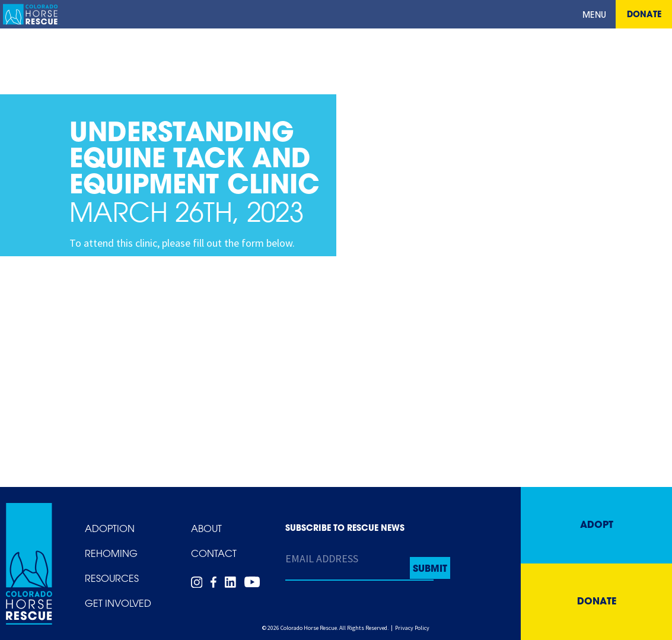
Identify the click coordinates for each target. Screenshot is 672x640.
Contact (214, 555)
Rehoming (111, 555)
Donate (644, 15)
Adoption (110, 530)
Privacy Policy (412, 628)
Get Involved (118, 604)
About (206, 530)
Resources (112, 579)
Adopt (597, 526)
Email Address (322, 558)
